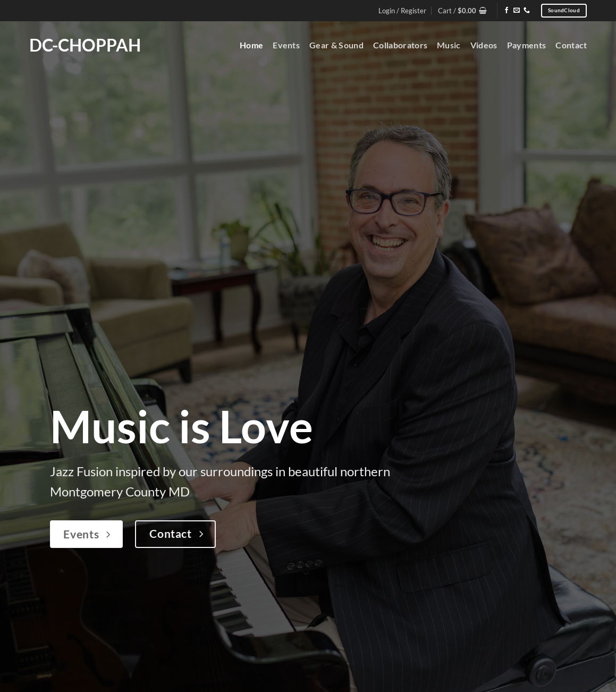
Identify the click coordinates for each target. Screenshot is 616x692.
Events (286, 45)
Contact (571, 45)
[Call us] (527, 11)
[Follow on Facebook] (507, 11)
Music (449, 45)
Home (251, 45)
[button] (462, 11)
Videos (484, 45)
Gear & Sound (336, 45)
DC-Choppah (85, 45)
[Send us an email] (517, 11)
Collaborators (400, 45)
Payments (527, 45)
